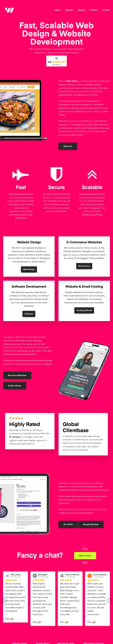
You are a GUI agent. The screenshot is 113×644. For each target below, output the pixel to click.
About (58, 10)
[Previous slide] (4, 600)
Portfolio (94, 10)
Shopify (81, 10)
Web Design (29, 269)
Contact (106, 10)
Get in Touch (85, 556)
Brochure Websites (17, 375)
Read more (14, 615)
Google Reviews (91, 524)
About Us (68, 146)
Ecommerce (84, 266)
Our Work (68, 524)
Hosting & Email (84, 310)
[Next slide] (109, 600)
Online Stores (15, 386)
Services (69, 10)
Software (29, 314)
